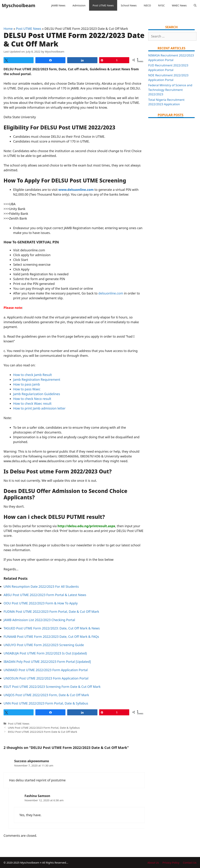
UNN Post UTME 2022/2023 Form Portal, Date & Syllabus (46, 703)
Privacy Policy (171, 862)
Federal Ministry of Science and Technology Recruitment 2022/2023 (170, 90)
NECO (147, 5)
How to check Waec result (32, 403)
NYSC (161, 5)
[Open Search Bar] (195, 5)
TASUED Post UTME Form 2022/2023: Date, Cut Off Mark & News (52, 628)
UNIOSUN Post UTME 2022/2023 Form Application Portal (46, 678)
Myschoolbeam (18, 5)
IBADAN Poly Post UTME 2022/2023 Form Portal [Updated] (47, 662)
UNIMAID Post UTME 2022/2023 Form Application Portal (46, 670)
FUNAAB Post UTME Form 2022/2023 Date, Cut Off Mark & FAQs (51, 637)
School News (129, 5)
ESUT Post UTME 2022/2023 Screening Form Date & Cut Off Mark (52, 687)
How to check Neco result (32, 399)
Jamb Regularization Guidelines (37, 394)
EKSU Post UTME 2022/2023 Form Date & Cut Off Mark (42, 732)
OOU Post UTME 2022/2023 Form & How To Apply (41, 603)
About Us (153, 862)
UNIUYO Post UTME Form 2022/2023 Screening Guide (44, 645)
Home (8, 29)
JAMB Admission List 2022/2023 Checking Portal (39, 620)
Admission (79, 5)
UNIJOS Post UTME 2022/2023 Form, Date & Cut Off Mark (46, 695)
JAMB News (58, 5)
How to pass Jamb (27, 384)
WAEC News (179, 5)
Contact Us (190, 862)
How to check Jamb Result (32, 375)
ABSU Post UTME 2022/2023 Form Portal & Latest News (45, 595)
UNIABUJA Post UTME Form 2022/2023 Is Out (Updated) (45, 653)
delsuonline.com (111, 293)
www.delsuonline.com (76, 190)
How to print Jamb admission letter (39, 408)
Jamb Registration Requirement (37, 380)
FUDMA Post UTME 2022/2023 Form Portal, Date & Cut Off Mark (51, 612)
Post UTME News (103, 5)
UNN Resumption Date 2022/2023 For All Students (41, 586)
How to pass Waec (27, 389)
